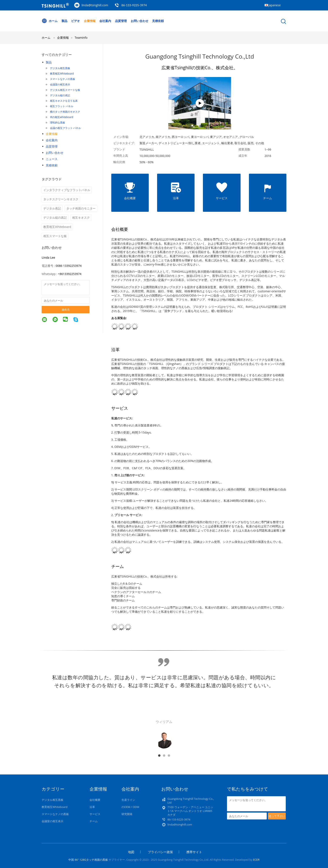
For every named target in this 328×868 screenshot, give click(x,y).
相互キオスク (81, 218)
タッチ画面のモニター (81, 208)
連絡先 (66, 309)
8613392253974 (70, 274)
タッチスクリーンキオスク (61, 199)
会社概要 (95, 800)
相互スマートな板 (55, 236)
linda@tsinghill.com (95, 5)
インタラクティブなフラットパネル (67, 190)
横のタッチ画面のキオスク (65, 112)
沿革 (92, 807)
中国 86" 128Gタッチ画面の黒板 (88, 860)
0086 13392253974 (69, 266)
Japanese (275, 5)
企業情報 (90, 21)
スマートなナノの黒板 (63, 79)
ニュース (52, 159)
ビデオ (76, 21)
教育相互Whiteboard (62, 74)
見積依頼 (158, 21)
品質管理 (121, 21)
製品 (64, 21)
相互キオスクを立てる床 (64, 101)
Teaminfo (81, 38)
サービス (95, 814)
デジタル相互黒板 (60, 68)
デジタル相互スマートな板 (65, 90)
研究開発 (127, 814)
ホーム (50, 21)
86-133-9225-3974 (134, 5)
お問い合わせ (140, 21)
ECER (256, 860)
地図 (131, 852)
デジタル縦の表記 (60, 95)
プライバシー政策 (160, 852)
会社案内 (105, 21)
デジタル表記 (52, 208)
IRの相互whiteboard (62, 117)
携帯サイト (194, 852)
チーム (94, 821)
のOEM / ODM (130, 807)
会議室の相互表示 (60, 84)
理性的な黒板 (58, 123)
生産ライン (128, 800)
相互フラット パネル (62, 106)
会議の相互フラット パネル (65, 128)
